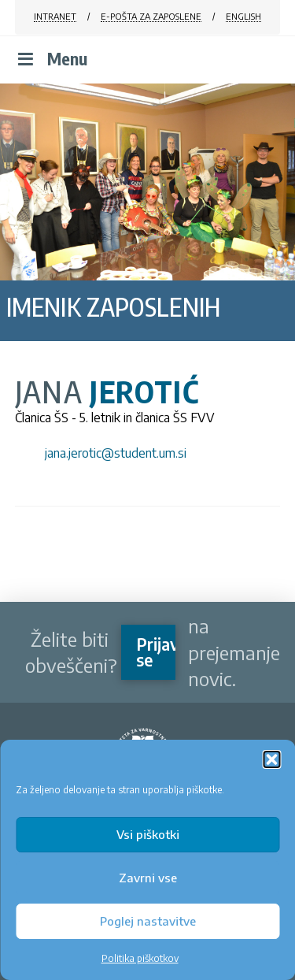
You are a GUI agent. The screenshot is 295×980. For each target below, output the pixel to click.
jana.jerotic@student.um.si (116, 453)
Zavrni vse (148, 878)
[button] (271, 759)
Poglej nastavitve (148, 921)
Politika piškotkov (140, 958)
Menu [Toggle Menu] (51, 59)
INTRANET (55, 16)
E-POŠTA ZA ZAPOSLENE (151, 16)
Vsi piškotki (148, 834)
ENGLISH (243, 16)
